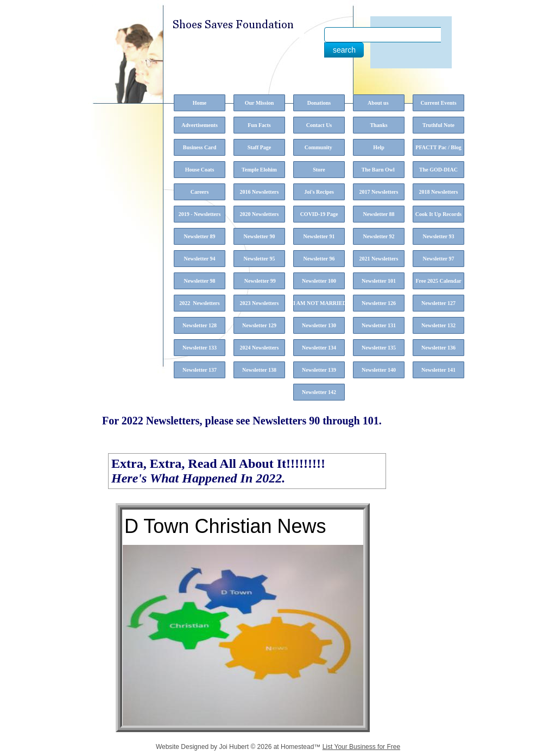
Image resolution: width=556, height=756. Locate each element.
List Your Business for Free (361, 747)
